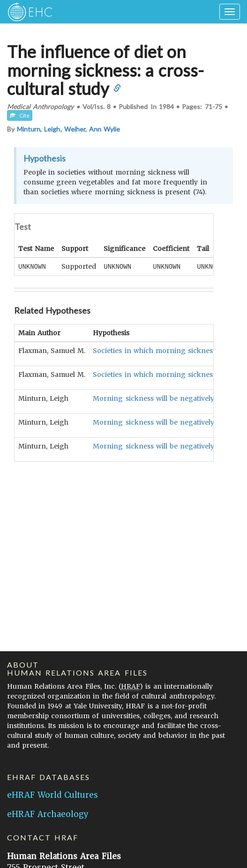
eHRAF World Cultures (52, 795)
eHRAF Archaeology (48, 814)
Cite (20, 115)
